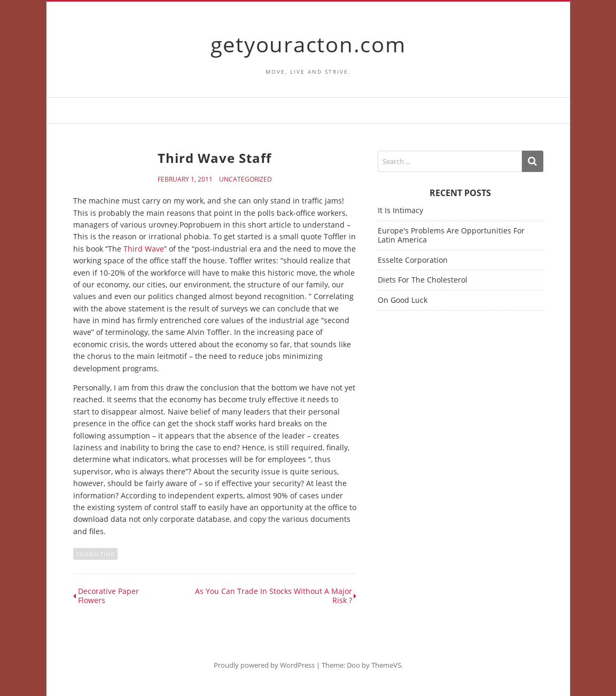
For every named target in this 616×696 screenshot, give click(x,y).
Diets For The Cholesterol (423, 280)
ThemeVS (386, 665)
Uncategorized (245, 179)
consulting (95, 554)
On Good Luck (403, 300)
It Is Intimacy (400, 210)
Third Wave (144, 249)
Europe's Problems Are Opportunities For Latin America (451, 235)
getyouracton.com (308, 44)
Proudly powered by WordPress (264, 665)
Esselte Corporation (413, 260)
